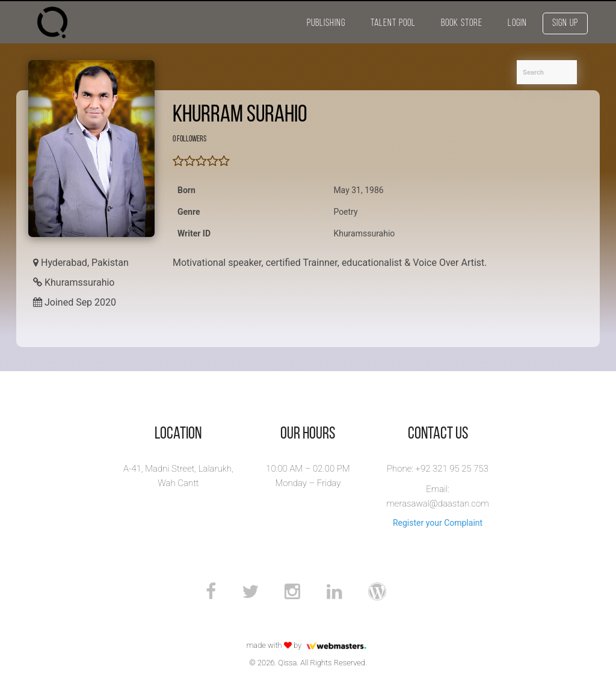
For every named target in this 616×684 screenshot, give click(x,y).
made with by (308, 645)
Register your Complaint (438, 523)
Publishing (326, 23)
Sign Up (565, 23)
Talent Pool (393, 23)
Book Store (462, 23)
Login (517, 23)
